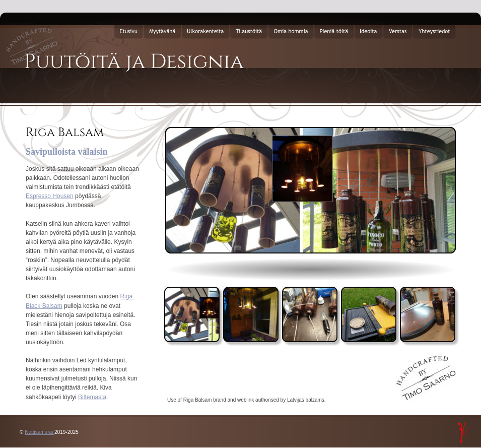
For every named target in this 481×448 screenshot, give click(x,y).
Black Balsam (44, 306)
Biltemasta (92, 397)
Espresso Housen (50, 196)
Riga (127, 296)
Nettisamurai (40, 432)
